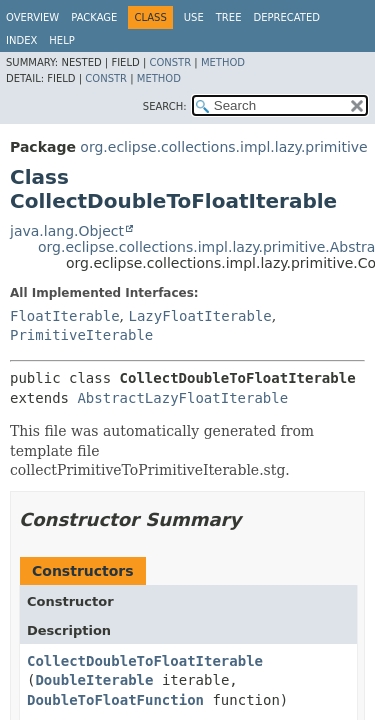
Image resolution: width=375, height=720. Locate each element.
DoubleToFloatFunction (115, 700)
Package (94, 17)
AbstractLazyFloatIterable (182, 398)
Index (21, 40)
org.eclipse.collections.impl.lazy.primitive (223, 147)
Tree (229, 17)
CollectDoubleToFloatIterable (145, 661)
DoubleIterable (94, 680)
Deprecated (286, 17)
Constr (170, 62)
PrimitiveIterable (81, 335)
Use (194, 17)
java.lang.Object (67, 231)
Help (61, 40)
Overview (32, 17)
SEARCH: (165, 106)
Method (223, 62)
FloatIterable (65, 316)
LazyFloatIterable (199, 316)
